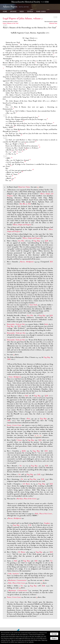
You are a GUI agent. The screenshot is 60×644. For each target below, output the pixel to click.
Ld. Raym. (27, 484)
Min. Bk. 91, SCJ (25, 204)
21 (17, 151)
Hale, (44, 514)
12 (14, 127)
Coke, (14, 574)
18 (40, 147)
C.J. (51, 561)
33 (12, 180)
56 (44, 580)
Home (5, 11)
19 (26, 149)
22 (22, 151)
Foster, (14, 425)
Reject (54, 638)
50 (38, 187)
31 (12, 176)
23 (17, 153)
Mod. (27, 396)
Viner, (15, 377)
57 (41, 583)
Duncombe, (16, 324)
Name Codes (41, 11)
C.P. (30, 525)
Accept (54, 634)
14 (21, 135)
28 (33, 170)
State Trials (33, 305)
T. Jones (19, 440)
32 (15, 178)
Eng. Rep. (37, 241)
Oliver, (22, 225)
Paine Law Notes (24, 187)
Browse (13, 11)
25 (30, 159)
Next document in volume (51, 22)
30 (19, 173)
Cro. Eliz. (21, 241)
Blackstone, (17, 580)
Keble (24, 451)
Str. (21, 466)
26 (25, 161)
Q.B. (47, 241)
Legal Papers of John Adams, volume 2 (23, 18)
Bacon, (27, 262)
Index (22, 11)
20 (12, 151)
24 (12, 157)
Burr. (29, 419)
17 (39, 145)
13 (19, 131)
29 (22, 171)
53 (20, 588)
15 (36, 141)
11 (54, 123)
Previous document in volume (10, 22)
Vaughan (47, 523)
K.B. (51, 262)
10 (24, 121)
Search (30, 11)
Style (46, 324)
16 (25, 143)
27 (11, 165)
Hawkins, (27, 499)
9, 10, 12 (38, 435)
